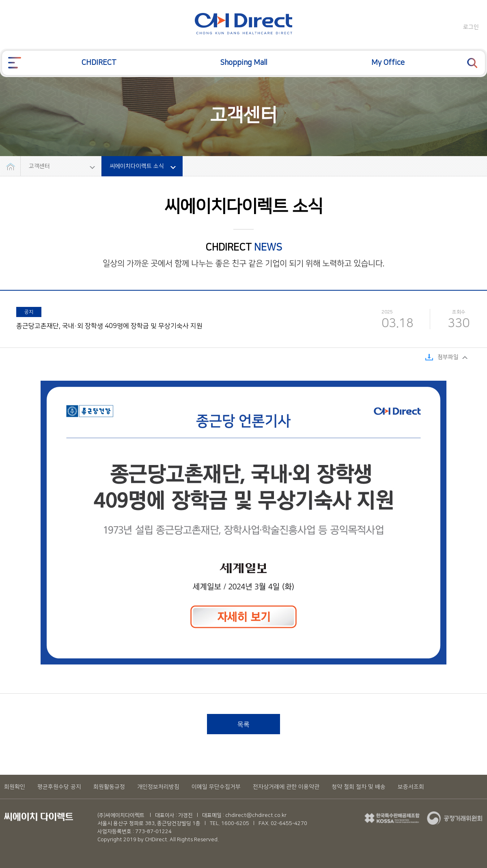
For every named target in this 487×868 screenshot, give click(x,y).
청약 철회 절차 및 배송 (359, 787)
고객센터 (39, 166)
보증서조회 (411, 787)
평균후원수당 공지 (59, 787)
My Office (388, 63)
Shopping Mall (243, 63)
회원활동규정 (109, 787)
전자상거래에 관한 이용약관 (286, 787)
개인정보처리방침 (158, 787)
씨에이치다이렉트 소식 (137, 166)
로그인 (471, 27)
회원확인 (15, 787)
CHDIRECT (99, 63)
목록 (243, 724)
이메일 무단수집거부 (216, 787)
